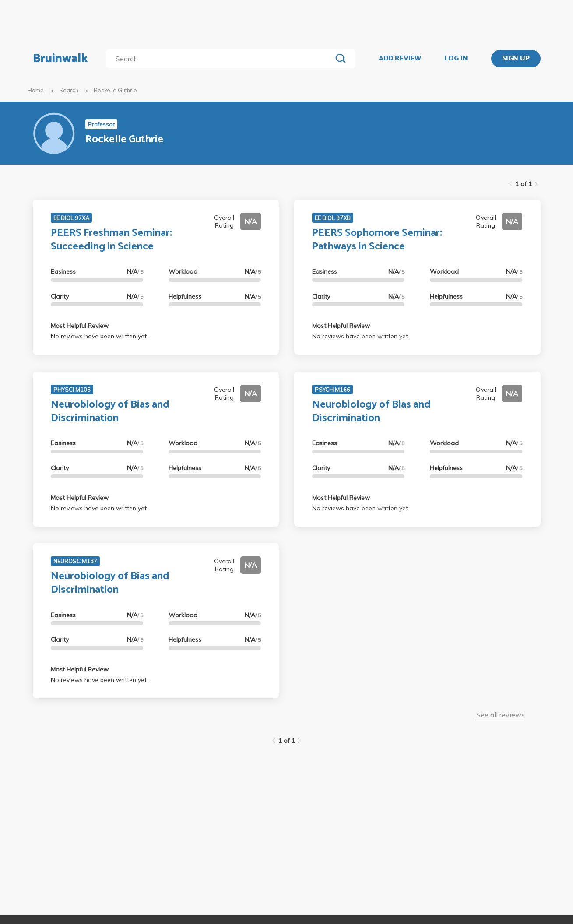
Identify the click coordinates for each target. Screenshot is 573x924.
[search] (220, 59)
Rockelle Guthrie (115, 90)
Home (36, 90)
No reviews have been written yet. (99, 336)
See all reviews (501, 715)
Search (69, 90)
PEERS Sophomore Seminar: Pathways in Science (377, 240)
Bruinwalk (60, 59)
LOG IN (456, 59)
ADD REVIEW (400, 59)
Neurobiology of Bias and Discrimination (110, 411)
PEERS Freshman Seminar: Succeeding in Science (111, 240)
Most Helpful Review (80, 326)
